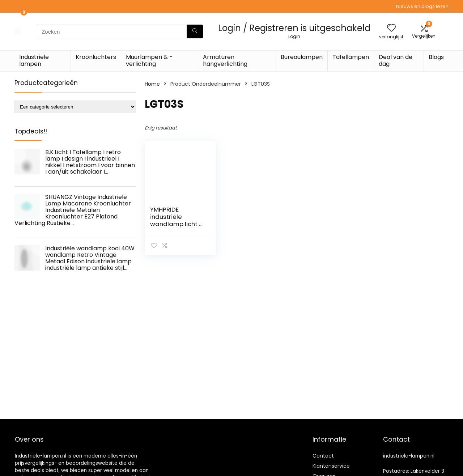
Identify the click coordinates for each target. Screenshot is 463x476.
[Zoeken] (195, 31)
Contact (323, 456)
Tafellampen (351, 57)
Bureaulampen (302, 57)
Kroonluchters (96, 57)
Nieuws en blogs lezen (422, 6)
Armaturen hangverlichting (225, 60)
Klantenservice (331, 466)
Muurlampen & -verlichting (149, 60)
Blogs (436, 57)
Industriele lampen (34, 60)
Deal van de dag (396, 60)
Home (152, 84)
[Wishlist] (391, 28)
